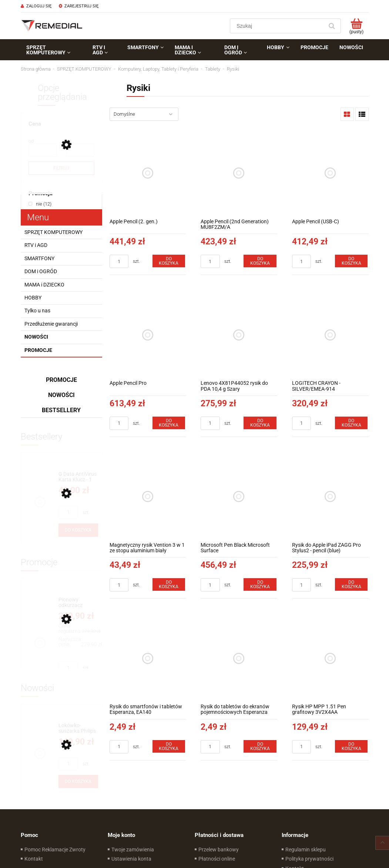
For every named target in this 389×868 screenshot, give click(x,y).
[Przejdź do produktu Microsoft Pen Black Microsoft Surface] (239, 497)
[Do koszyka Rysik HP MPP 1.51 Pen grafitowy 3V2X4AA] (351, 746)
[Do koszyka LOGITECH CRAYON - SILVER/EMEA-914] (351, 423)
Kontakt (34, 859)
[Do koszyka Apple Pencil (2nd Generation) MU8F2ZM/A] (260, 261)
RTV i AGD (36, 245)
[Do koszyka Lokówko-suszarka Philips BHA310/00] (78, 781)
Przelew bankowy (219, 850)
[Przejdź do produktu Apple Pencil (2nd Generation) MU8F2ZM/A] (239, 173)
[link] (40, 204)
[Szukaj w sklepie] (278, 26)
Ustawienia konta (131, 859)
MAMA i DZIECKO (44, 285)
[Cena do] (80, 150)
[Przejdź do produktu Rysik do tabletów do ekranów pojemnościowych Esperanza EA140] (239, 658)
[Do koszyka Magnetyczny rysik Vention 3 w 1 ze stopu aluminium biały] (169, 584)
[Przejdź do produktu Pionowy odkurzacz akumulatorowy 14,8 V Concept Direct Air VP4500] (78, 603)
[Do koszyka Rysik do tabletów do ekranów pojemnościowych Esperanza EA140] (260, 746)
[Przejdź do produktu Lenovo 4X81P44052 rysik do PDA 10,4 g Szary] (239, 335)
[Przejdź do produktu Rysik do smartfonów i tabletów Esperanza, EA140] (148, 658)
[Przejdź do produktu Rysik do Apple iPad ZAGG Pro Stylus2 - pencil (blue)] (330, 497)
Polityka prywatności (309, 859)
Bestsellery (61, 410)
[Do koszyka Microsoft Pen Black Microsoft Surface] (260, 584)
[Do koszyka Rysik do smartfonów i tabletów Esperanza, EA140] (169, 746)
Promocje (38, 350)
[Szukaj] (332, 26)
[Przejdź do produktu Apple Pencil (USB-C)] (330, 173)
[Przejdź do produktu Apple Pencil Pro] (148, 335)
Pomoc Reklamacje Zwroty (55, 850)
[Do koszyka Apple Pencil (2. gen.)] (169, 261)
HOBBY (33, 298)
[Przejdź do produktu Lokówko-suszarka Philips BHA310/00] (78, 728)
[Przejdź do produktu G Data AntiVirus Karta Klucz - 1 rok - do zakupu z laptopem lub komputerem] (78, 477)
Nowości (36, 337)
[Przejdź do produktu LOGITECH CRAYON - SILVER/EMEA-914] (330, 335)
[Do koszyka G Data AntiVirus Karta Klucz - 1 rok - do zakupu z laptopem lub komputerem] (78, 530)
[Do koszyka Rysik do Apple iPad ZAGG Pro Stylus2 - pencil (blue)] (351, 584)
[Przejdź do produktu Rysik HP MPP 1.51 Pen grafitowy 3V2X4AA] (330, 658)
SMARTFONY (39, 258)
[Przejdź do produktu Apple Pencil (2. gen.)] (148, 173)
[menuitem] (54, 50)
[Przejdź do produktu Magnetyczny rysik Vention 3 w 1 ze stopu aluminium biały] (148, 497)
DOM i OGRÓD (41, 271)
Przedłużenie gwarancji (51, 324)
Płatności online (217, 859)
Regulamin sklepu (306, 850)
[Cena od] (43, 150)
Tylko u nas (37, 311)
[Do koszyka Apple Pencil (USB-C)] (351, 261)
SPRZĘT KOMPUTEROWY (53, 232)
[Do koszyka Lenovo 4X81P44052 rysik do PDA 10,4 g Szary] (260, 423)
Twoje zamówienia (133, 850)
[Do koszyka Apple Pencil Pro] (169, 423)
